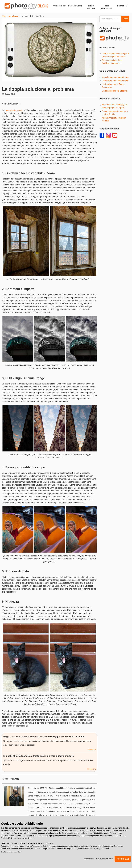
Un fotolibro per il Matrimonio (115, 81)
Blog (4, 16)
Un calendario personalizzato (115, 77)
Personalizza (89, 859)
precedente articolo (14, 110)
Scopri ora (92, 750)
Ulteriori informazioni (105, 859)
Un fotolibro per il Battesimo (115, 91)
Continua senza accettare (11, 852)
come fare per (14, 16)
